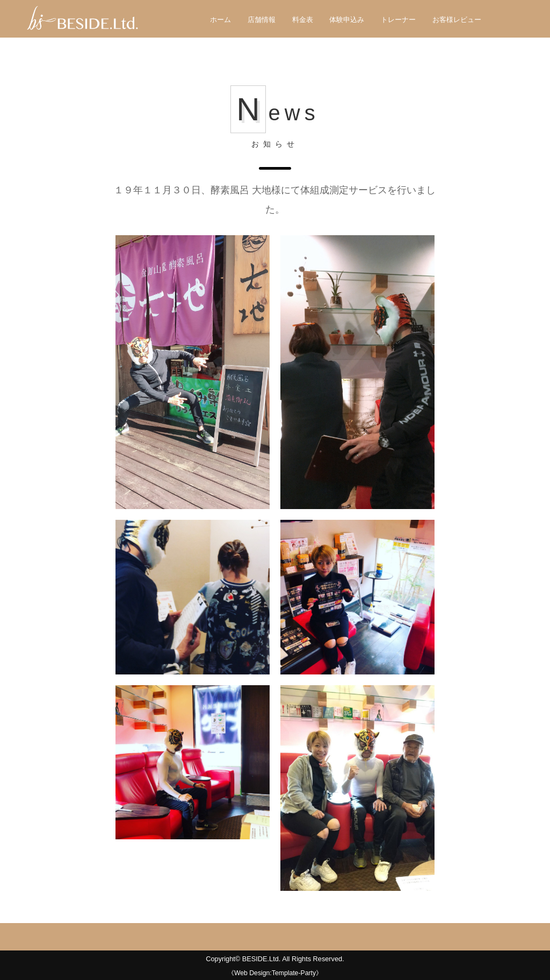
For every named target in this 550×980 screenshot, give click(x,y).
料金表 (303, 20)
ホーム (220, 20)
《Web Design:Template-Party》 (275, 973)
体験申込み (347, 20)
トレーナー (398, 20)
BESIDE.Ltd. (262, 959)
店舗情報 (262, 20)
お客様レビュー (457, 20)
